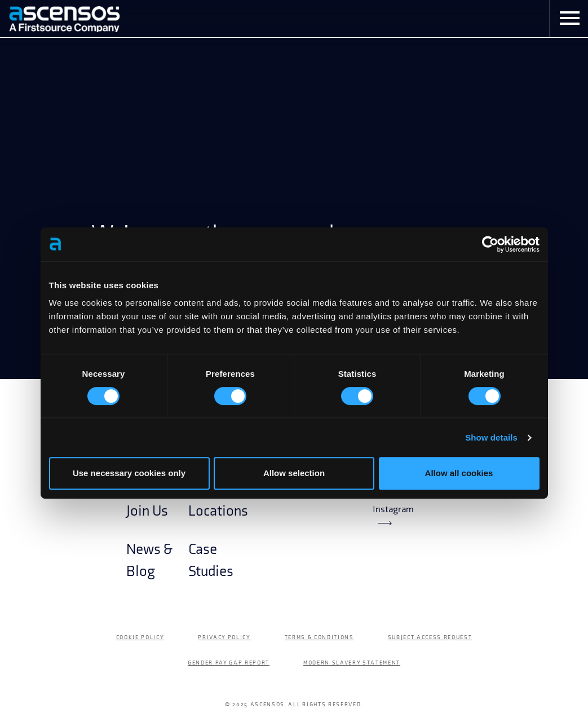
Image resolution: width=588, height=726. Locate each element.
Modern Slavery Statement (352, 663)
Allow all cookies (459, 473)
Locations (218, 511)
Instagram (393, 515)
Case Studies (211, 560)
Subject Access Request (430, 637)
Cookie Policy (140, 637)
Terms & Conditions (319, 637)
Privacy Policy (224, 637)
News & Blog (149, 560)
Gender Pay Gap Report (229, 663)
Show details (491, 437)
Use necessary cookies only (129, 473)
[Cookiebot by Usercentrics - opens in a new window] (490, 244)
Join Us (147, 511)
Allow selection (294, 473)
